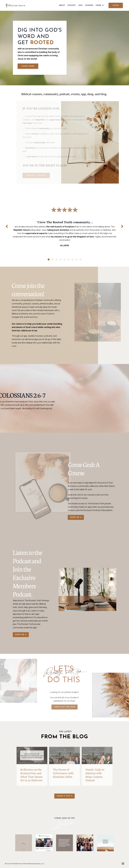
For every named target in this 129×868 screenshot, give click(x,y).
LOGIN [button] (116, 5)
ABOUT (62, 5)
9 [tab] (80, 259)
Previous (7, 226)
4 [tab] (61, 259)
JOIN (80, 5)
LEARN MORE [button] (28, 66)
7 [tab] (72, 259)
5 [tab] (64, 259)
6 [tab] (68, 259)
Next (122, 226)
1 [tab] (49, 259)
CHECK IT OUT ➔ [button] (64, 796)
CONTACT (72, 5)
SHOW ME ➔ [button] (76, 517)
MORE (100, 5)
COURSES (89, 5)
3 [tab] (57, 259)
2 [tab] (53, 259)
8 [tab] (76, 259)
